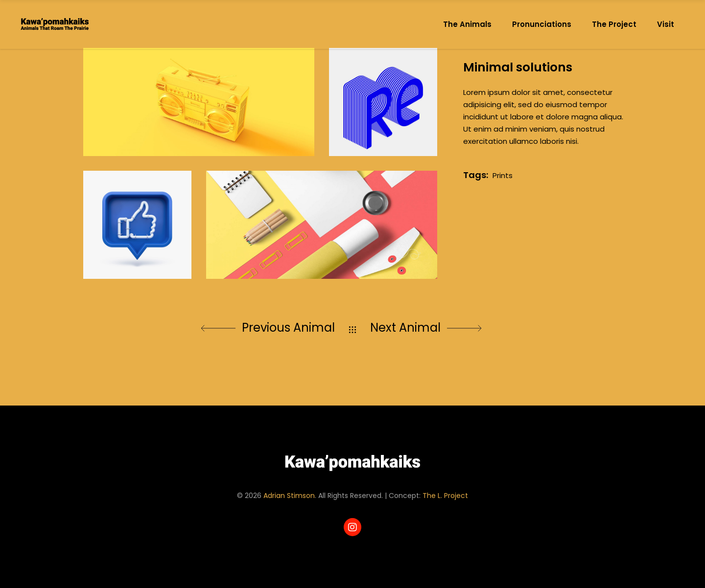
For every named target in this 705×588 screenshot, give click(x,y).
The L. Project (445, 496)
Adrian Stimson (289, 496)
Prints (503, 175)
